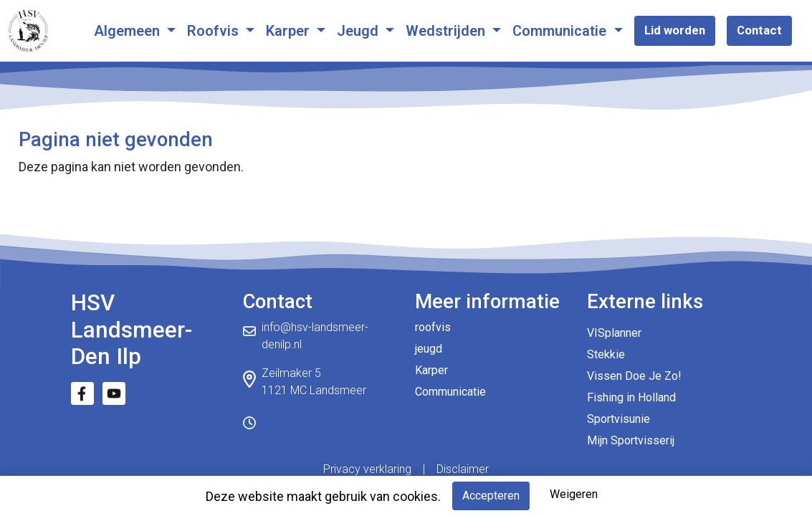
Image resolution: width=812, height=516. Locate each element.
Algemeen (129, 31)
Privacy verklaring (367, 469)
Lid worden (675, 30)
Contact (759, 30)
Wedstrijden (447, 31)
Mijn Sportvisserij (631, 440)
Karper (290, 31)
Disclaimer (463, 469)
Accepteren (491, 496)
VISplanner (614, 333)
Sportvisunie (618, 419)
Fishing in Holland (631, 397)
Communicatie (561, 31)
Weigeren (574, 494)
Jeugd (359, 31)
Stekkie (606, 354)
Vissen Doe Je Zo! (634, 376)
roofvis (433, 327)
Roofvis (215, 31)
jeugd (429, 349)
